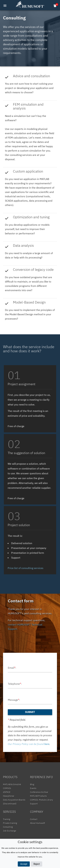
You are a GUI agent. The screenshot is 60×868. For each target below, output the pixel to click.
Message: (14, 700)
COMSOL (7, 788)
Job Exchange (10, 831)
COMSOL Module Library (42, 800)
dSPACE (7, 792)
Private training (10, 823)
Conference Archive (39, 792)
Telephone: (15, 684)
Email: (12, 668)
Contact (34, 819)
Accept (24, 864)
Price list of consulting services (26, 568)
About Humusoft (38, 823)
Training (7, 819)
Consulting (8, 827)
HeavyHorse (9, 796)
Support (34, 804)
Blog (32, 784)
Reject (37, 864)
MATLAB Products (38, 796)
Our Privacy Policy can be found (29, 744)
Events (33, 788)
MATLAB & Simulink (12, 784)
